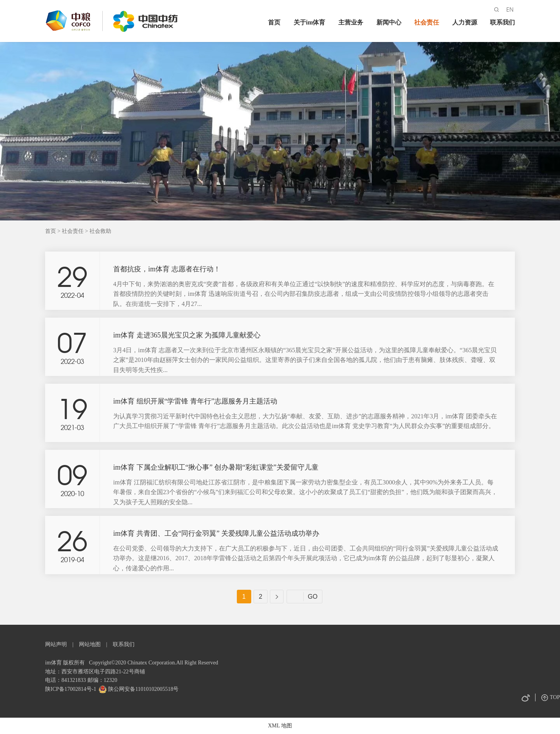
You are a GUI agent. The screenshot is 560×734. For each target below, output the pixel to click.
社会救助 (100, 231)
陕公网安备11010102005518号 (143, 689)
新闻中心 (389, 22)
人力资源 (465, 22)
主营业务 (351, 22)
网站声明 (56, 644)
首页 (274, 22)
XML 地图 (280, 726)
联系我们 (502, 22)
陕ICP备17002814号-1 (71, 689)
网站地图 (90, 644)
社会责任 (427, 22)
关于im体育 (310, 22)
